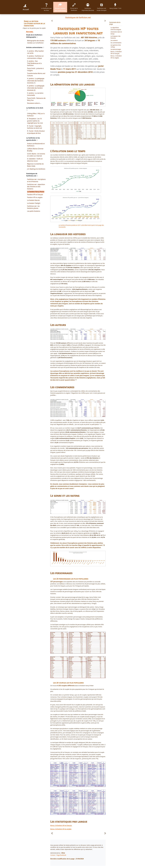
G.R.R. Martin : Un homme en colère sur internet (36, 155)
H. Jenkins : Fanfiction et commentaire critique (35, 57)
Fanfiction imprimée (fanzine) (88, 7)
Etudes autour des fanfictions (60, 7)
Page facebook (61, 855)
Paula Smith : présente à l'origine (35, 69)
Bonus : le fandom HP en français (61, 825)
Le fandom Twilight (34, 203)
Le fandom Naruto (33, 200)
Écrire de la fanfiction (74, 7)
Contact (53, 855)
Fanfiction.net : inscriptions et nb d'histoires (36, 180)
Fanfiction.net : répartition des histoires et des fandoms (36, 187)
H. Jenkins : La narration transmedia (35, 94)
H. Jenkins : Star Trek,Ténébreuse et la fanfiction (34, 63)
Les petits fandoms (34, 211)
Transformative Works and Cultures (36, 75)
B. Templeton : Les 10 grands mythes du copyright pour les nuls (35, 121)
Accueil (26, 7)
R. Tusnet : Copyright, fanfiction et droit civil (35, 127)
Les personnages (116, 49)
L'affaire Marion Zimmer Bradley (35, 150)
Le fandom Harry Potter (36, 192)
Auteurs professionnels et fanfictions (36, 145)
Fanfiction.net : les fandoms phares (33, 207)
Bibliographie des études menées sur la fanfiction (36, 42)
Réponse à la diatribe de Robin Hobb (35, 165)
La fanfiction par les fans (46, 7)
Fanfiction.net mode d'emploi (102, 7)
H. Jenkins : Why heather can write (36, 52)
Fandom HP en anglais (35, 197)
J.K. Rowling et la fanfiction (36, 169)
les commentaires (116, 43)
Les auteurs (114, 40)
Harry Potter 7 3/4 (115, 6)
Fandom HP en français (35, 195)
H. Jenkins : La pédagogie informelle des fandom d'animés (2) (36, 88)
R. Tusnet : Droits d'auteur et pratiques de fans (36, 132)
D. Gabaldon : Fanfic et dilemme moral (35, 160)
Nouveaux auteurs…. (34, 103)
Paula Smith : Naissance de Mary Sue (36, 99)
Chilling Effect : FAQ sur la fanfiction (36, 115)
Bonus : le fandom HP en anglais (61, 829)
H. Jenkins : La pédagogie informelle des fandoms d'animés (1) (36, 81)
